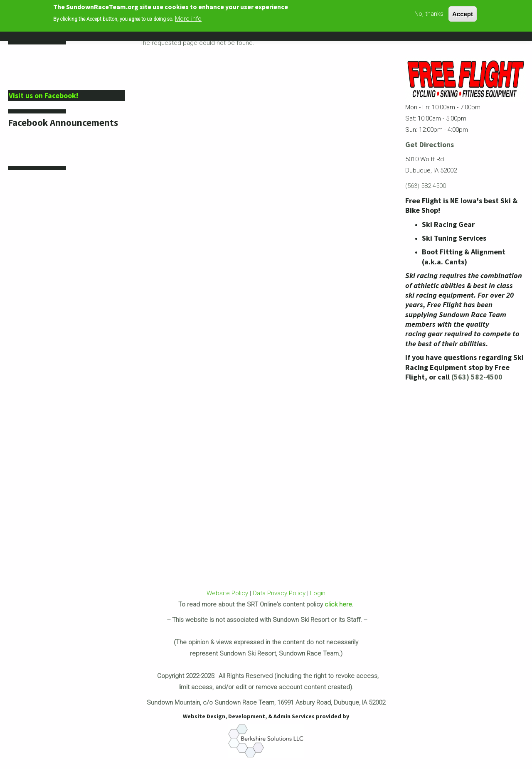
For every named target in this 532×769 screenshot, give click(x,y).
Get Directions (430, 144)
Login (318, 593)
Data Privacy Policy (279, 593)
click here (338, 604)
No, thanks (429, 12)
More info (188, 18)
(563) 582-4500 (426, 186)
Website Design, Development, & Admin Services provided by (266, 716)
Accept (463, 13)
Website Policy (227, 593)
